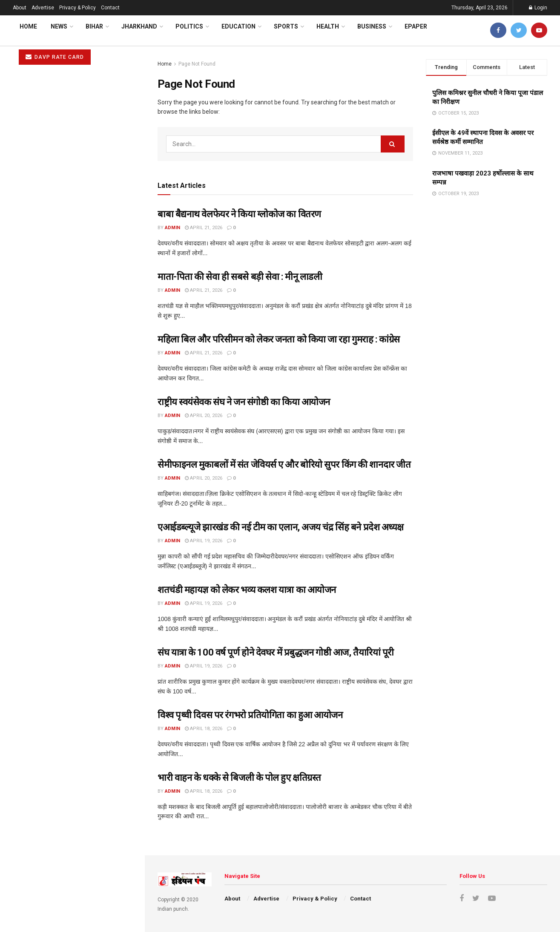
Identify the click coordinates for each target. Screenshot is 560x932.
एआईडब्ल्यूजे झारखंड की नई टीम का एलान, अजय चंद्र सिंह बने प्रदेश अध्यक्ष (281, 527)
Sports (286, 26)
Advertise (43, 8)
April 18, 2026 (204, 729)
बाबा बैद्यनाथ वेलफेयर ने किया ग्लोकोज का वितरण (239, 214)
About (20, 8)
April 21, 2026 (204, 228)
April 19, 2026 (204, 541)
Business (372, 26)
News (59, 26)
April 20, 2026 (204, 416)
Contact (110, 8)
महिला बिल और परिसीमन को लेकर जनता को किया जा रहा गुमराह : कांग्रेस (279, 339)
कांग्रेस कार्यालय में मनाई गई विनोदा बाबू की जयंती (66, 484)
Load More (72, 546)
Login (538, 8)
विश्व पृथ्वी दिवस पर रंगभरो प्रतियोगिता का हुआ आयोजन (74, 419)
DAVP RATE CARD (55, 57)
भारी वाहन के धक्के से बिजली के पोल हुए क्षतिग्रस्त (66, 452)
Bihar (94, 26)
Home (28, 26)
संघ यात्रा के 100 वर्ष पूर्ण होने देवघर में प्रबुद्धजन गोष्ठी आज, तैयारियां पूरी (276, 652)
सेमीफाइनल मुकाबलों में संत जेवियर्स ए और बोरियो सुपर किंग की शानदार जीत (284, 465)
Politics (189, 26)
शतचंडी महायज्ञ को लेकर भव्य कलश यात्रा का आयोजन (71, 346)
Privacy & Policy (78, 8)
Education (238, 26)
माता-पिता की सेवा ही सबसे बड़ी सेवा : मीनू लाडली (240, 277)
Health (328, 26)
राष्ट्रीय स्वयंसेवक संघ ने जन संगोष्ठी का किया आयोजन (69, 233)
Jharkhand (139, 26)
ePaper (416, 26)
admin (172, 228)
